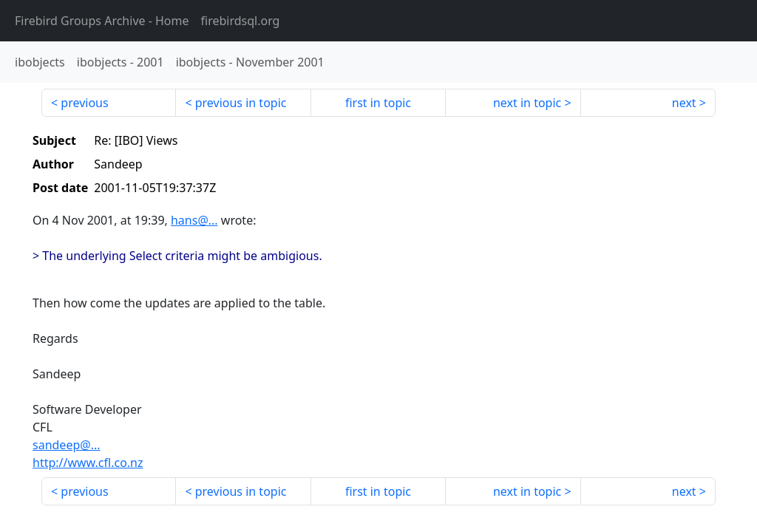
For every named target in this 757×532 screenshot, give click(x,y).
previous (84, 103)
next (684, 103)
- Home (102, 21)
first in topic (378, 103)
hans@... (194, 220)
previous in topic (241, 103)
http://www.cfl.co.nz (88, 463)
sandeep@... (67, 445)
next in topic (527, 103)
